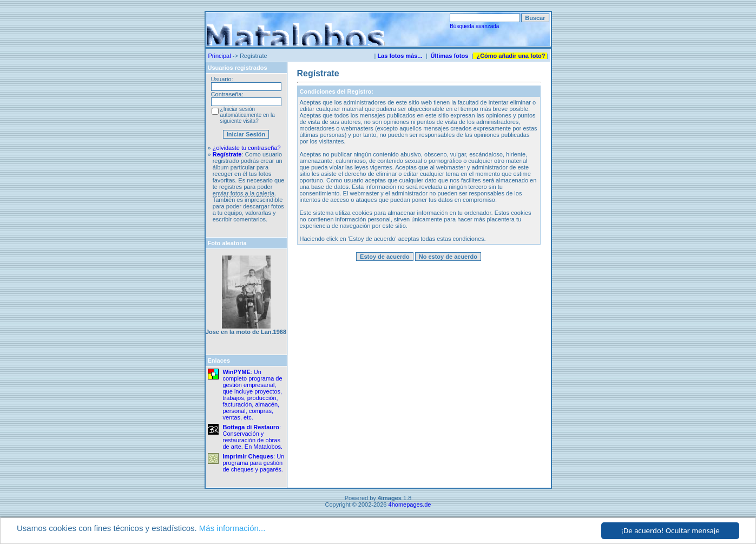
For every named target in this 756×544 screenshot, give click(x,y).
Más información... (232, 529)
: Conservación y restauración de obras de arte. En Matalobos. (253, 437)
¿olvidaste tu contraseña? (247, 148)
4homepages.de (410, 504)
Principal (220, 56)
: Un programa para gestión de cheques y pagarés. (254, 463)
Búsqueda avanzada (474, 26)
